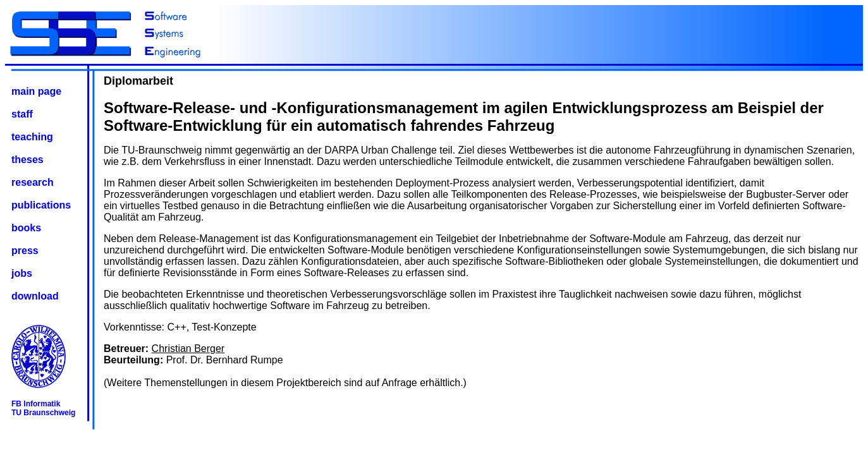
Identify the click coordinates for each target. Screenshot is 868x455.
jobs (22, 273)
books (26, 228)
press (25, 251)
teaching (32, 137)
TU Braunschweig (43, 413)
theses (28, 160)
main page (36, 91)
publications (41, 205)
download (35, 296)
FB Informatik (36, 404)
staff (22, 114)
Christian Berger (188, 349)
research (33, 182)
